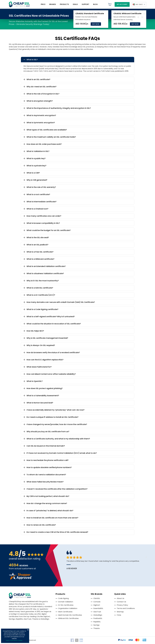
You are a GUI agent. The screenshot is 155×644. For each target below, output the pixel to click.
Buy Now (96, 24)
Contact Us (121, 602)
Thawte (96, 628)
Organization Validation (68, 608)
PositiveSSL (98, 618)
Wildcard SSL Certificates (68, 618)
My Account (122, 4)
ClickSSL (97, 598)
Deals (75, 4)
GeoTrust (97, 612)
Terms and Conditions (126, 608)
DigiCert (97, 605)
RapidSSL (97, 622)
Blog (95, 4)
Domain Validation (66, 602)
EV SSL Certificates (66, 605)
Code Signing (63, 598)
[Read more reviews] (20, 579)
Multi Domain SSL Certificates (70, 615)
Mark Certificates (65, 612)
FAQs (119, 615)
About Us (120, 598)
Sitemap (120, 612)
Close (28, 630)
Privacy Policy (122, 605)
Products (64, 4)
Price (43, 4)
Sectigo (96, 625)
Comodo (97, 602)
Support (85, 4)
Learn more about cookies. (14, 640)
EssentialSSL (98, 608)
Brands (53, 4)
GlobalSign (98, 615)
